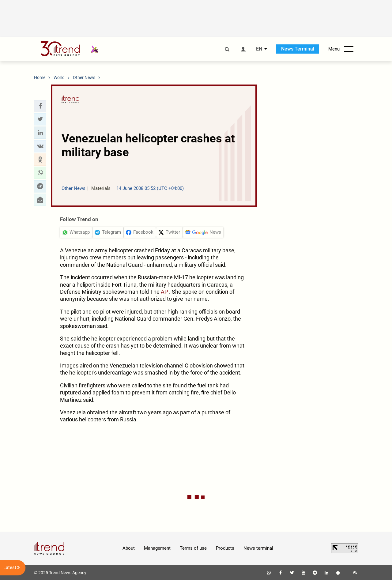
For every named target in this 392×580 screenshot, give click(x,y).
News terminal (258, 548)
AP (165, 292)
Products (225, 548)
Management (157, 548)
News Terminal (298, 49)
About (129, 548)
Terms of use (193, 548)
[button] (40, 106)
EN (259, 49)
